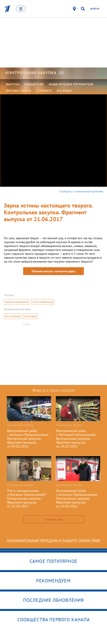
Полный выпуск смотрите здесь (54, 271)
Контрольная (31, 73)
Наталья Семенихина (17, 302)
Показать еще (53, 519)
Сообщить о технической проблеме (81, 191)
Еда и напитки (13, 316)
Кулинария (30, 316)
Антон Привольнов (43, 302)
